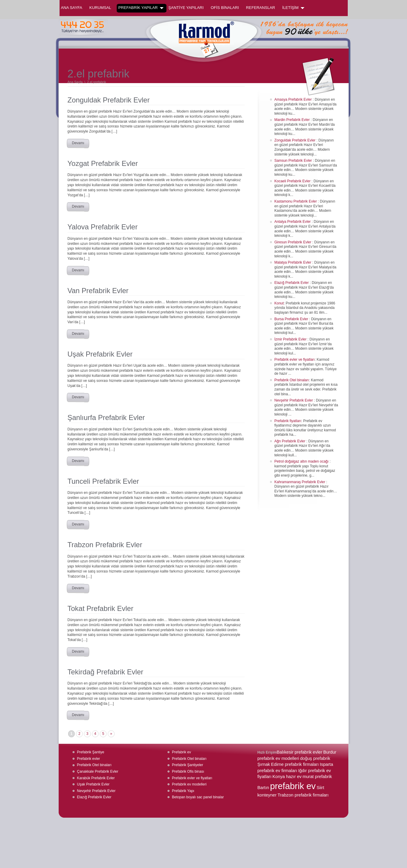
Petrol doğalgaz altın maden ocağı (302, 461)
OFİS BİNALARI (225, 8)
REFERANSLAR (260, 8)
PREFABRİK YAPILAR (141, 8)
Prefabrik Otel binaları (292, 380)
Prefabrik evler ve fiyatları (295, 360)
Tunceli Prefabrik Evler (103, 481)
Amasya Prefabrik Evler (294, 99)
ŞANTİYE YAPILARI (186, 8)
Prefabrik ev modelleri (189, 784)
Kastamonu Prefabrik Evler (296, 201)
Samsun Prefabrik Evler (294, 161)
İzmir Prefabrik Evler (291, 339)
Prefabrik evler (89, 759)
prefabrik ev (293, 786)
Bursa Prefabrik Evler (292, 319)
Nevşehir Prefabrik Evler (294, 400)
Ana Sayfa (72, 8)
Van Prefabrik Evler (98, 291)
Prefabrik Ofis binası (188, 771)
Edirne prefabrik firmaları (295, 764)
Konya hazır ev (287, 777)
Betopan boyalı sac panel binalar (198, 797)
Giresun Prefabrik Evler (293, 242)
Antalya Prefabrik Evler (293, 222)
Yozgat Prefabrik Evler (103, 163)
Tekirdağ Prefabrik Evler (106, 672)
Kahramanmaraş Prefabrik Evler (300, 482)
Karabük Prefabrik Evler (96, 778)
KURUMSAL (100, 8)
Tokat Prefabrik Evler (100, 608)
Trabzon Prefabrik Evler (105, 545)
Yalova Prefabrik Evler (103, 227)
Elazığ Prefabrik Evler (292, 283)
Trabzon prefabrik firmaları (303, 795)
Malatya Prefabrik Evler (293, 262)
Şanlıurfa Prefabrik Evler (106, 417)
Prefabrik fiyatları (288, 421)
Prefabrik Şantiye (91, 752)
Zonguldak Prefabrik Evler (109, 100)
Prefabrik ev (182, 752)
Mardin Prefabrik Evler (293, 120)
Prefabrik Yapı (183, 791)
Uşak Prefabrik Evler (100, 354)
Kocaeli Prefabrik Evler (293, 181)
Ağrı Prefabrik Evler (290, 441)
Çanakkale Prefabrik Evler (98, 771)
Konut (279, 303)
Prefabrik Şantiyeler (188, 765)
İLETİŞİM (293, 8)
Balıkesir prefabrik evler (299, 752)
